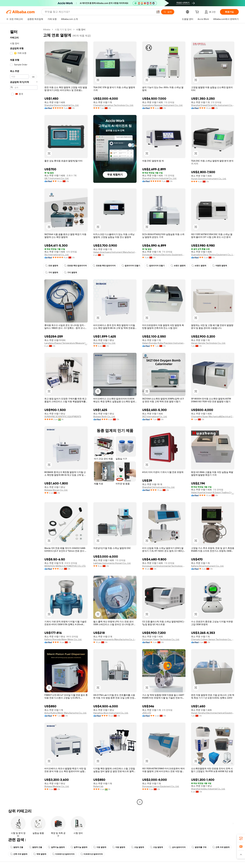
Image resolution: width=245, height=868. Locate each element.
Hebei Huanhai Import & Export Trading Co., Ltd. (213, 492)
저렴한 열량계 (220, 266)
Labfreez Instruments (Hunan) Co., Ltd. (112, 563)
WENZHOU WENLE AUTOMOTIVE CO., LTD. (65, 566)
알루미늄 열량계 (56, 847)
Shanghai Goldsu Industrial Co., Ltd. (208, 789)
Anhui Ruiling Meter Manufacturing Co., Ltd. (65, 713)
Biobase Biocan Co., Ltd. (56, 490)
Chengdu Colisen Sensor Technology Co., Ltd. (213, 639)
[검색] (168, 12)
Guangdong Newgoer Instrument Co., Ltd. (162, 105)
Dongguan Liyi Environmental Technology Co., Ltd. (164, 566)
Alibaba (47, 29)
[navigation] (24, 416)
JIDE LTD (147, 713)
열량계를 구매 (199, 847)
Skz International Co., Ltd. (57, 255)
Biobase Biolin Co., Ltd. (104, 416)
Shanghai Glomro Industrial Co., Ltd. (62, 105)
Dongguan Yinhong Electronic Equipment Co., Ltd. (164, 255)
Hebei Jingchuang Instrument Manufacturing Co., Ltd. (115, 252)
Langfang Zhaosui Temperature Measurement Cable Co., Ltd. (66, 343)
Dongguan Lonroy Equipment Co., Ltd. (161, 786)
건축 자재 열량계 (221, 847)
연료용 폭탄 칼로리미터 (75, 266)
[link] (241, 838)
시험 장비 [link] (81, 29)
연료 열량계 (52, 266)
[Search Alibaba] (99, 12)
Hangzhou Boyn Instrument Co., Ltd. (111, 713)
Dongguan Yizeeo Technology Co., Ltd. (161, 639)
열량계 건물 (17, 847)
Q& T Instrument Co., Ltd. (57, 178)
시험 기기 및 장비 (63, 29)
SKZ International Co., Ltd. (155, 416)
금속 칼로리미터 (177, 847)
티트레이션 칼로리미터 (63, 854)
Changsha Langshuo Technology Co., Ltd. (113, 105)
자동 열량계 (100, 847)
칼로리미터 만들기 (131, 266)
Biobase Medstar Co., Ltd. (57, 786)
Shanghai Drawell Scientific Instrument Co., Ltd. (213, 105)
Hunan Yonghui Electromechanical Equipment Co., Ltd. (213, 713)
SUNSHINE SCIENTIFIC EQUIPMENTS (63, 416)
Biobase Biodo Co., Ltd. (104, 343)
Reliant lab (98, 786)
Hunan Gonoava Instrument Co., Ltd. (209, 179)
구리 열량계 (52, 272)
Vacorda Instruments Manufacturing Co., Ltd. (115, 639)
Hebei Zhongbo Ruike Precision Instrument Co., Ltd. (164, 343)
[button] (158, 12)
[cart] (198, 12)
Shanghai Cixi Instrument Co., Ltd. (158, 487)
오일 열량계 (138, 847)
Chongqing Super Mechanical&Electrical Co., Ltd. (213, 416)
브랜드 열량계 (178, 266)
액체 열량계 (40, 854)
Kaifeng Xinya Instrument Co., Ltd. (207, 566)
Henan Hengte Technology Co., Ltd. (208, 343)
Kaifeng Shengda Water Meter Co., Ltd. (63, 639)
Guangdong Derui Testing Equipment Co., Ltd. (213, 255)
